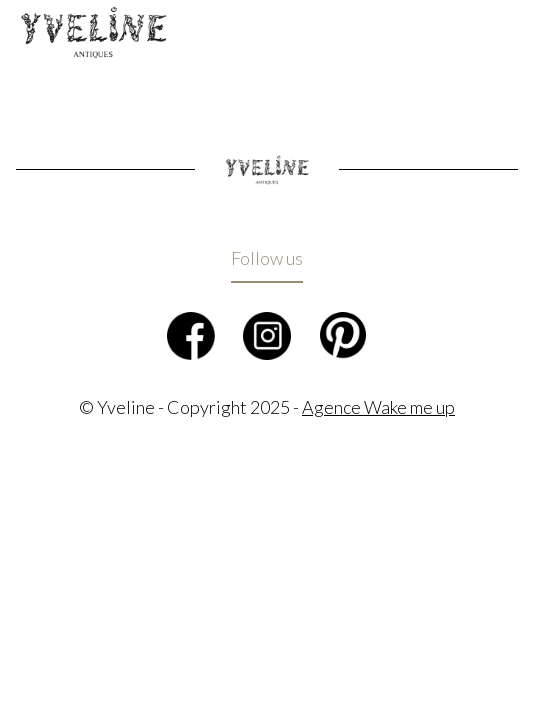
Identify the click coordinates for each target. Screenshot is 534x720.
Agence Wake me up (378, 407)
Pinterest (343, 336)
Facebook (191, 336)
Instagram (267, 336)
